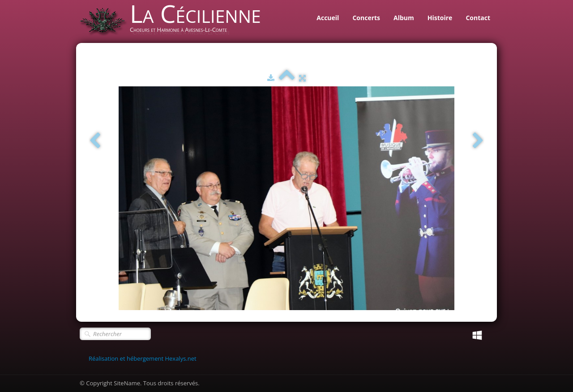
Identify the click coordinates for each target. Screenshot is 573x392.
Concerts (366, 18)
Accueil (328, 18)
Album (404, 18)
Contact (478, 18)
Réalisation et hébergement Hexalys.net (143, 358)
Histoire (440, 18)
